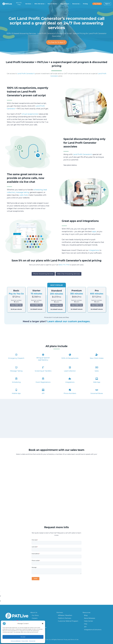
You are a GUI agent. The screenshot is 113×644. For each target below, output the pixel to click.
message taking (22, 192)
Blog (86, 615)
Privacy (66, 640)
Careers (35, 618)
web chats (24, 195)
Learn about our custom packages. (69, 321)
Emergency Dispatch (16, 358)
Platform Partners (65, 618)
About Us (34, 612)
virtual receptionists (30, 114)
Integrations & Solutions (93, 630)
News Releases (90, 618)
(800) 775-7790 (64, 265)
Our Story (35, 615)
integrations (94, 250)
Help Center (89, 621)
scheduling (38, 190)
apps (94, 231)
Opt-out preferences (16, 641)
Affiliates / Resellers (65, 615)
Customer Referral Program (68, 621)
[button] (43, 624)
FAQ (86, 624)
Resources (86, 612)
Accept (23, 637)
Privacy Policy (25, 641)
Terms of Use (32, 641)
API (85, 627)
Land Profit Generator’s (26, 74)
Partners (60, 612)
